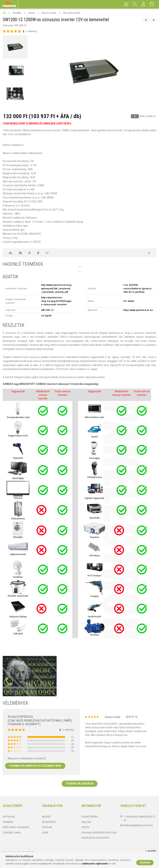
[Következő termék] (153, 20)
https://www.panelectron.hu (138, 310)
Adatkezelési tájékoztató (95, 838)
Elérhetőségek (90, 817)
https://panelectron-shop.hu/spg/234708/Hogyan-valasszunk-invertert (56, 301)
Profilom (47, 827)
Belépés (46, 817)
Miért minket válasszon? (16, 827)
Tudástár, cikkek (12, 833)
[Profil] (143, 4)
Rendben (145, 863)
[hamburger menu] (126, 4)
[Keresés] (135, 4)
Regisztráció (49, 822)
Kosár (45, 833)
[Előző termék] (146, 20)
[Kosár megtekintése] (152, 4)
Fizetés (85, 827)
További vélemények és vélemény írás (35, 766)
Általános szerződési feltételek (99, 833)
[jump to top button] (149, 253)
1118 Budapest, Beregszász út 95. (140, 818)
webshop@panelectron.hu (138, 825)
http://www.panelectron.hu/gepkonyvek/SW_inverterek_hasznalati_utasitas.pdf (56, 288)
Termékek (8, 822)
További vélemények (80, 784)
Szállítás (86, 822)
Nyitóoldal (9, 817)
